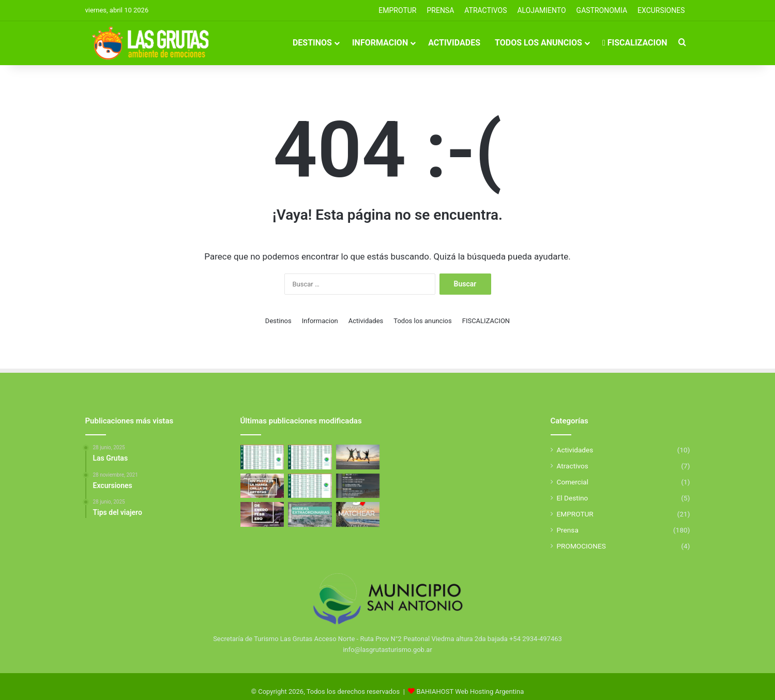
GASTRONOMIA (602, 10)
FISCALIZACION (635, 43)
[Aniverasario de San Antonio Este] (358, 486)
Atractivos (485, 10)
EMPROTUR (397, 10)
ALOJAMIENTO (541, 10)
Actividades (454, 43)
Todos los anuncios (538, 43)
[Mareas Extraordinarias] (310, 514)
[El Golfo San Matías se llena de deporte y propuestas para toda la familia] (262, 514)
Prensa (568, 530)
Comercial (573, 482)
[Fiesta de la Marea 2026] (262, 486)
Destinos (312, 43)
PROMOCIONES (581, 546)
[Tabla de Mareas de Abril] (262, 457)
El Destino (573, 498)
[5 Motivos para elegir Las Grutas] (358, 514)
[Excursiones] (358, 457)
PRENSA (440, 10)
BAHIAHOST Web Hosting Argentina (470, 691)
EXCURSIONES (661, 10)
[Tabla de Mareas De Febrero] (310, 486)
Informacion (380, 43)
